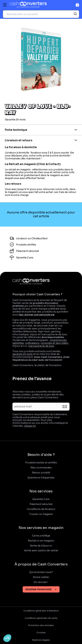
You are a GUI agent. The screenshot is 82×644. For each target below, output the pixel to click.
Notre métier (41, 577)
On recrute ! (41, 582)
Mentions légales (41, 640)
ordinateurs (32, 343)
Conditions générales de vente (41, 618)
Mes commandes (41, 468)
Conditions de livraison (41, 509)
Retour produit (41, 473)
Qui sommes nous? (41, 572)
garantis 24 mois (23, 354)
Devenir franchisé (38, 589)
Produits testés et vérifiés (41, 463)
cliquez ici (30, 426)
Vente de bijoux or (41, 546)
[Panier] (77, 5)
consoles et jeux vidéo (54, 343)
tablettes (18, 343)
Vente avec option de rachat (41, 551)
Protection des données (41, 625)
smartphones (58, 340)
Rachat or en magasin (41, 541)
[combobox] (41, 14)
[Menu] (5, 5)
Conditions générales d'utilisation (41, 611)
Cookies (41, 633)
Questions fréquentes (41, 478)
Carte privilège (41, 536)
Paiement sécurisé (41, 504)
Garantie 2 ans (41, 499)
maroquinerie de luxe (41, 346)
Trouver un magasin (41, 514)
